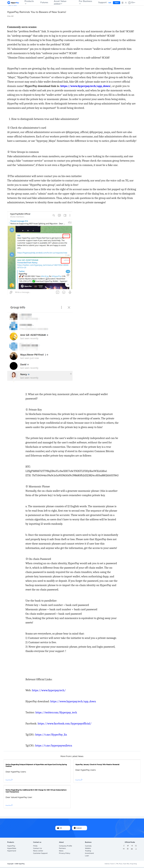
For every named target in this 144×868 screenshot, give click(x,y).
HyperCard (11, 851)
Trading (87, 851)
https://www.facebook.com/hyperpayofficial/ (65, 723)
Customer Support (39, 854)
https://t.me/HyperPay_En (51, 735)
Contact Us (36, 849)
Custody (87, 846)
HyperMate (11, 849)
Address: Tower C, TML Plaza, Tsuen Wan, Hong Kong (121, 865)
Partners (62, 849)
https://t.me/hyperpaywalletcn (54, 746)
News (61, 851)
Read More (9, 780)
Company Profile (64, 846)
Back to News (13, 6)
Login (110, 3)
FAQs (35, 846)
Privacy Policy (63, 854)
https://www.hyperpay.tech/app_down (73, 701)
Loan (86, 857)
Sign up (116, 3)
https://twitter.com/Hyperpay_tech (56, 712)
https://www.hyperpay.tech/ (49, 690)
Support (102, 3)
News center (37, 851)
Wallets (87, 849)
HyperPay (10, 846)
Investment (88, 854)
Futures (44, 3)
